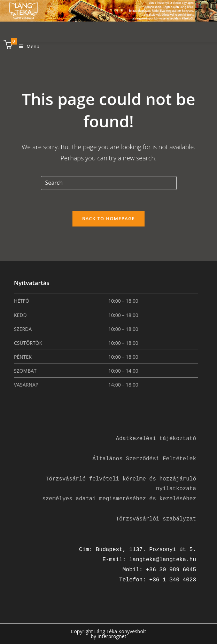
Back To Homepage (108, 218)
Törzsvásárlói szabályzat (156, 519)
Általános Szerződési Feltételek (144, 459)
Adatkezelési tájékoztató (156, 439)
